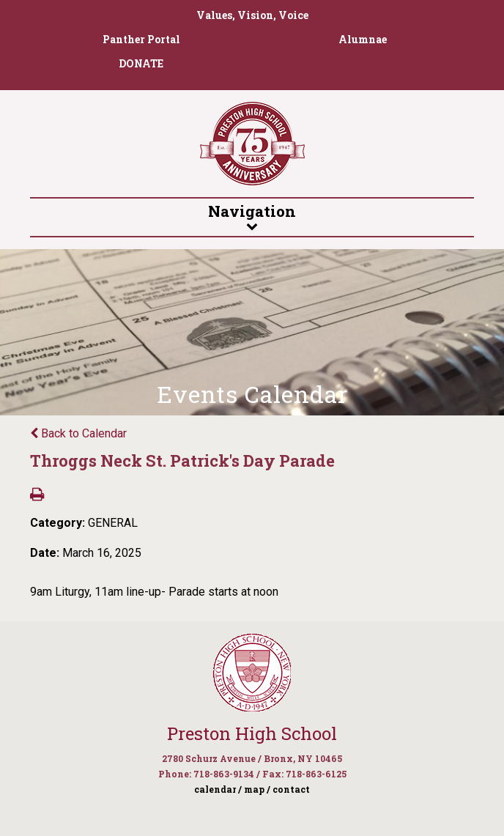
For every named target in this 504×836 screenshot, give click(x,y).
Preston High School (252, 733)
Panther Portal (141, 39)
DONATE (141, 63)
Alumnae (363, 39)
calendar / (218, 789)
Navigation (252, 216)
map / (257, 789)
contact (291, 789)
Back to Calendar (78, 433)
